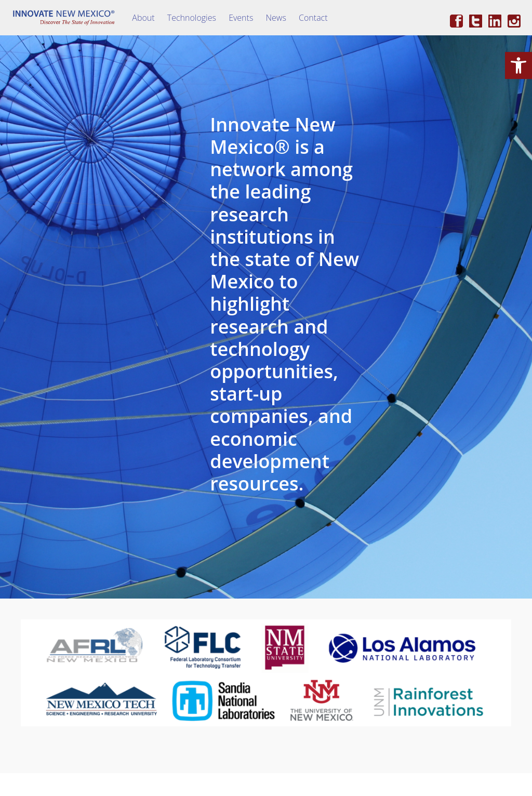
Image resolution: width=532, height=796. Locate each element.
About (143, 18)
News (276, 18)
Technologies (192, 18)
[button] (518, 65)
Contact (313, 18)
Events (241, 18)
